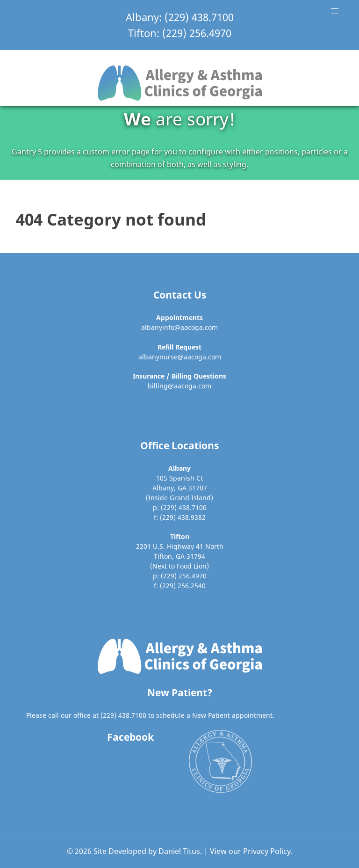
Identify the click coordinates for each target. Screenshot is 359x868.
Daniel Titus (179, 851)
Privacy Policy (267, 851)
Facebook (130, 737)
